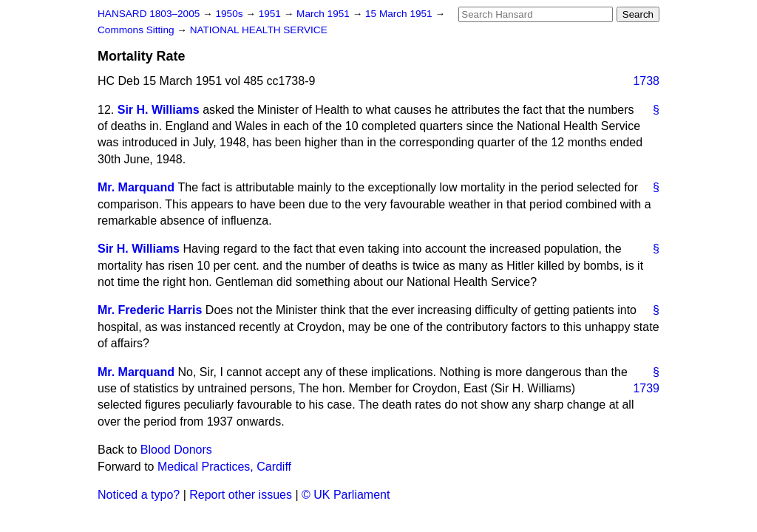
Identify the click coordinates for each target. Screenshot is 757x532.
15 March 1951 (400, 14)
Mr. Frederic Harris (150, 310)
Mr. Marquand (136, 187)
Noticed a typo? (139, 495)
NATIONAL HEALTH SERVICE (259, 30)
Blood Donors (176, 450)
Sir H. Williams (159, 110)
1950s (230, 14)
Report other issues (241, 495)
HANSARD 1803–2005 (149, 14)
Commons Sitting (137, 30)
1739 (646, 388)
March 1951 (325, 14)
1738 (646, 81)
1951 (271, 14)
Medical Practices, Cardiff (224, 467)
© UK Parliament (346, 495)
